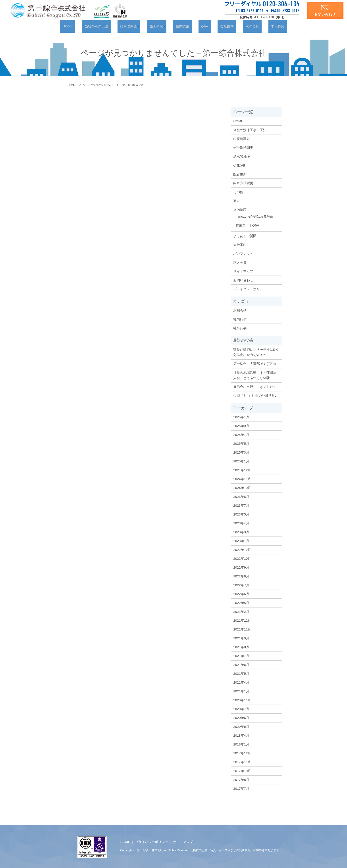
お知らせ (240, 310)
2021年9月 (241, 638)
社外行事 (240, 328)
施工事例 (161, 26)
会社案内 (221, 26)
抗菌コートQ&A (248, 225)
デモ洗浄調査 (243, 147)
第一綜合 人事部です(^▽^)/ (255, 363)
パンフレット (243, 253)
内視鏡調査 (242, 139)
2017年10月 (242, 771)
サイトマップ (243, 271)
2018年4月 (241, 735)
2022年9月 (241, 567)
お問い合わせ (243, 280)
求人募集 (262, 26)
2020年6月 (241, 718)
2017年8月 (241, 779)
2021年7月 (241, 656)
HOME (83, 26)
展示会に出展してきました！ (255, 386)
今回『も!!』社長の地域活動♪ (255, 395)
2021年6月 (241, 664)
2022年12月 (242, 549)
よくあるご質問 (245, 236)
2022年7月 (241, 585)
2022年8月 (241, 576)
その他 (238, 192)
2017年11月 (242, 762)
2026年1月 (241, 417)
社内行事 (240, 319)
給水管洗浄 (242, 156)
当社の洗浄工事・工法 (250, 130)
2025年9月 (241, 426)
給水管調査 (136, 26)
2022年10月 (242, 558)
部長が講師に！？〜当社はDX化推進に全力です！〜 (255, 352)
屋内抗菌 (185, 26)
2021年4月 (241, 682)
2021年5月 (241, 673)
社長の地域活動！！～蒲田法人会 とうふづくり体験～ (255, 375)
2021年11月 (242, 629)
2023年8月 (241, 496)
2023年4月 (241, 523)
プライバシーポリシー (250, 289)
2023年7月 (241, 505)
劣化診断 (240, 165)
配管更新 (240, 174)
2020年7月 (241, 709)
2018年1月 (241, 744)
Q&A (203, 26)
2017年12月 (242, 753)
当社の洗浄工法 (108, 26)
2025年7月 (241, 434)
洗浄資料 (241, 26)
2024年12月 (242, 470)
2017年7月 (241, 788)
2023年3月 (241, 532)
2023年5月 (241, 514)
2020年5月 (241, 726)
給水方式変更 (243, 183)
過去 (237, 200)
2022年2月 (241, 611)
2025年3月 (241, 452)
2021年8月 (241, 647)
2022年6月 (241, 594)
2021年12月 (242, 620)
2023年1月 (241, 541)
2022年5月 (241, 603)
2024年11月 (242, 479)
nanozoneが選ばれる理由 (255, 216)
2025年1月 (241, 461)
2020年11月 (242, 700)
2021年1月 (241, 691)
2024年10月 (242, 488)
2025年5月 (241, 443)
